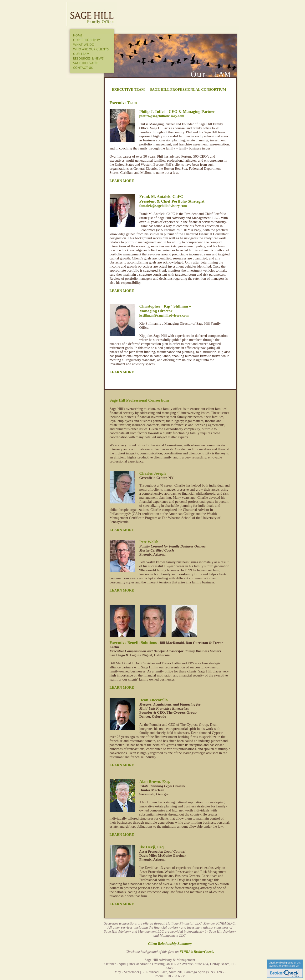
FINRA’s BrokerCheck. (197, 952)
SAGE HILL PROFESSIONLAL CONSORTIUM (188, 90)
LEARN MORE (122, 181)
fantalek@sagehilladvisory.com (163, 206)
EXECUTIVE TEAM (128, 90)
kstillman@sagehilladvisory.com (164, 315)
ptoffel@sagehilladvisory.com (162, 116)
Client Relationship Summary (170, 944)
